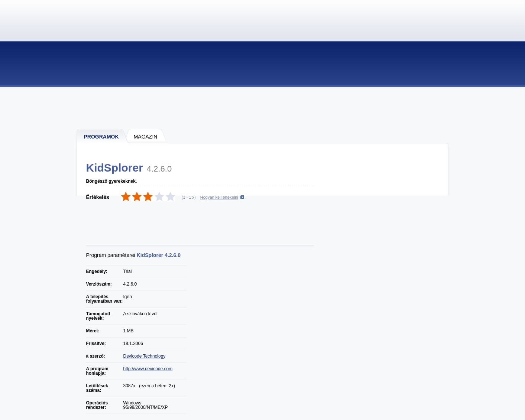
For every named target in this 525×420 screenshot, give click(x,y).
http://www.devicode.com (148, 369)
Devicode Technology (145, 356)
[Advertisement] (263, 108)
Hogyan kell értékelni (219, 197)
